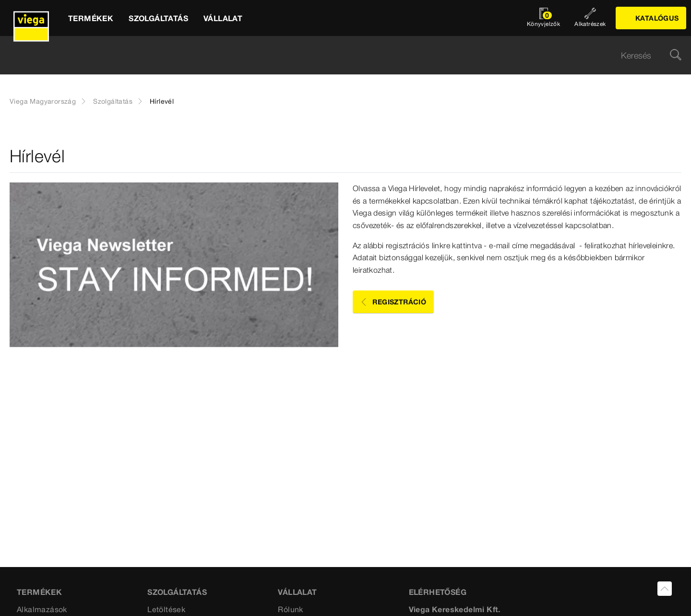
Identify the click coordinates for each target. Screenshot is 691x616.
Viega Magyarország (43, 101)
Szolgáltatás (113, 101)
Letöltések (166, 609)
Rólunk (290, 609)
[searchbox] (337, 55)
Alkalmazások (42, 609)
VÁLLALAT (297, 592)
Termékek (39, 592)
